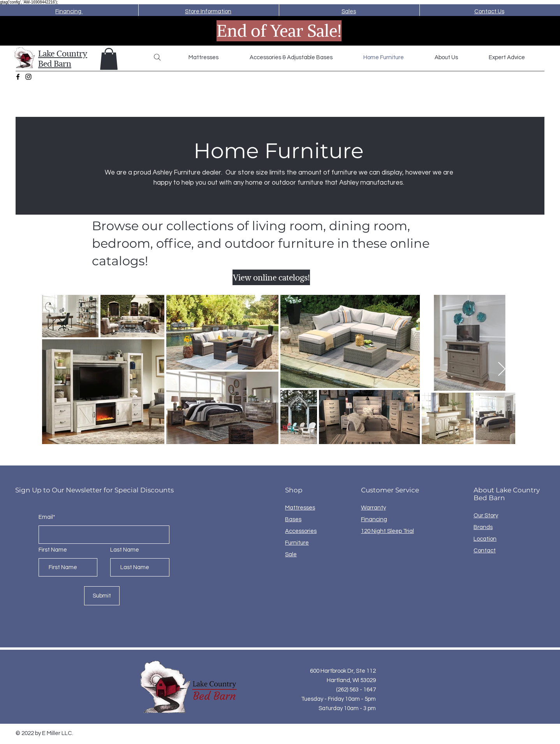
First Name (53, 550)
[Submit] (102, 596)
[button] (109, 59)
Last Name (125, 550)
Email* (47, 517)
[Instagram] (28, 77)
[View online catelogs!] (271, 277)
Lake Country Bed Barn (63, 58)
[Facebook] (18, 77)
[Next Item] (502, 369)
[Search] (157, 57)
